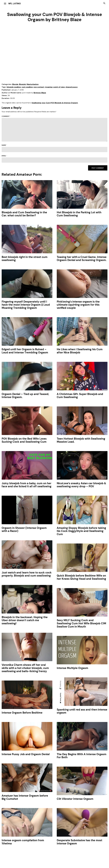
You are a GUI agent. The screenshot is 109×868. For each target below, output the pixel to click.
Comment (6, 116)
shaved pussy (72, 87)
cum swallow (27, 87)
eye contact (39, 87)
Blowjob (22, 84)
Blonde (15, 84)
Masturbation (33, 84)
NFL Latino (15, 3)
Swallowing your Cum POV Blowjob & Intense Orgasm (55, 103)
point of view (59, 87)
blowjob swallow (14, 87)
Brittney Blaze (40, 93)
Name (4, 145)
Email (4, 156)
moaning (49, 87)
